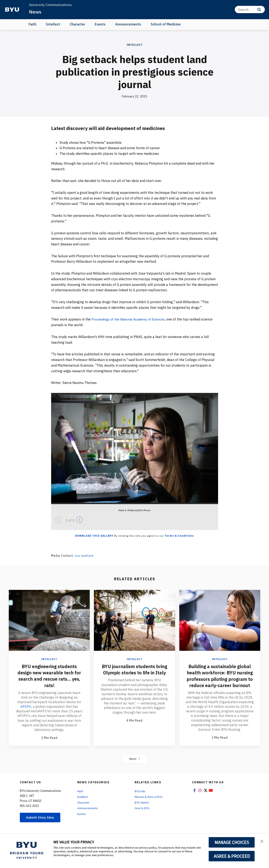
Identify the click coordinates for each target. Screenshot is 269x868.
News (35, 12)
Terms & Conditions (179, 536)
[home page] (12, 10)
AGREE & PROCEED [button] (232, 856)
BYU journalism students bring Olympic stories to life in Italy (134, 672)
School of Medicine (166, 24)
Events (100, 24)
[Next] (79, 520)
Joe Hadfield (84, 556)
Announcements (128, 24)
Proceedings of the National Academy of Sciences (129, 319)
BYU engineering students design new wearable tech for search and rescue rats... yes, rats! (49, 676)
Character (77, 24)
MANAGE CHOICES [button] (232, 842)
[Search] (250, 9)
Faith (32, 24)
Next (134, 765)
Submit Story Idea (41, 824)
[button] (262, 841)
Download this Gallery (94, 536)
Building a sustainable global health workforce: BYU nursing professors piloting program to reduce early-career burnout (220, 679)
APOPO (26, 706)
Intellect (53, 24)
